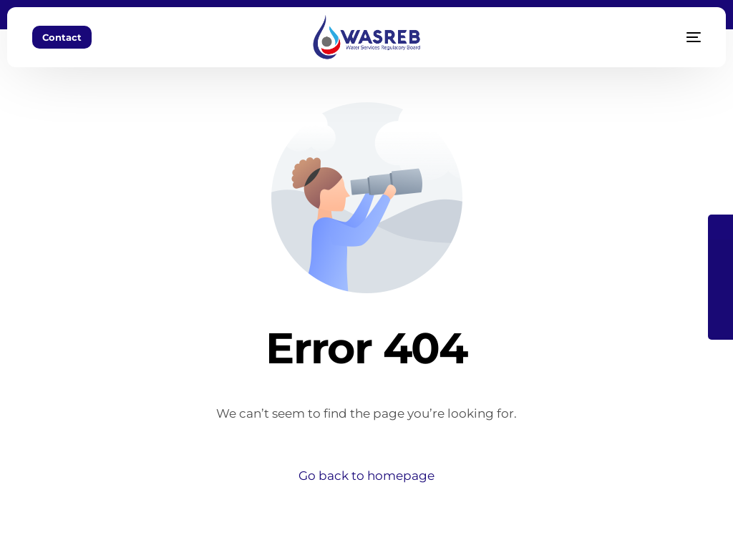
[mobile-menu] (676, 37)
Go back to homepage (366, 476)
